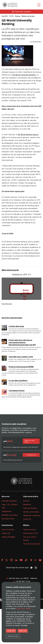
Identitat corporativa (10, 515)
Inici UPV (5, 16)
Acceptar (11, 631)
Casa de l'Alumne (30, 508)
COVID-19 (27, 519)
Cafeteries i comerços (32, 515)
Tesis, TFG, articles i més (10, 506)
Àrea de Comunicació (32, 544)
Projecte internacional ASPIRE (21, 367)
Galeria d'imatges (8, 537)
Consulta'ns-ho (31, 455)
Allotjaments (7, 511)
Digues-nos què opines (29, 441)
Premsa (18, 16)
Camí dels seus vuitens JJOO (21, 357)
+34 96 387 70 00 (22, 581)
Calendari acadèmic (9, 501)
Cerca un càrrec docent (30, 538)
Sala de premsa (29, 530)
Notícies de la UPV (31, 533)
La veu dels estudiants (18, 381)
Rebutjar (23, 631)
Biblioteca (27, 504)
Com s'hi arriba (8, 530)
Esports (26, 501)
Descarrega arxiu (7, 304)
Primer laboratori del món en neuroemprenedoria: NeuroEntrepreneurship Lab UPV (22, 342)
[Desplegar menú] (39, 5)
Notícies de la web (28, 16)
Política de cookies (23, 608)
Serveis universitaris (31, 512)
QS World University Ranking (24, 75)
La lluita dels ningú (16, 326)
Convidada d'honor (17, 391)
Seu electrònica (8, 519)
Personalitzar (13, 636)
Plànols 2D (6, 533)
